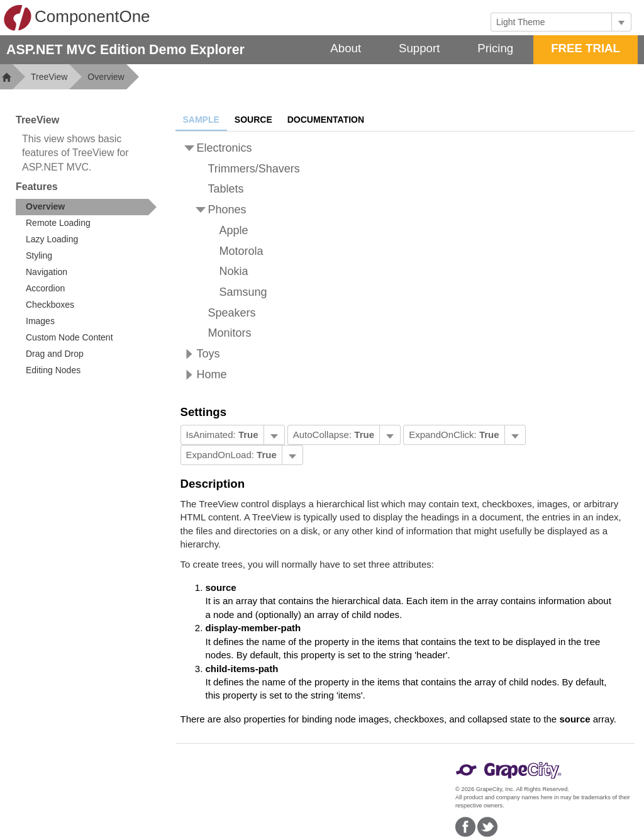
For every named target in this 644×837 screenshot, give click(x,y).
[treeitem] (86, 207)
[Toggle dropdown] (621, 22)
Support (419, 48)
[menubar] (233, 435)
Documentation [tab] (326, 120)
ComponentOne (77, 18)
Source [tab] (253, 120)
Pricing (495, 48)
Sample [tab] (201, 120)
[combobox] (551, 22)
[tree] (405, 261)
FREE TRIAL (586, 48)
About (346, 48)
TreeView (49, 77)
